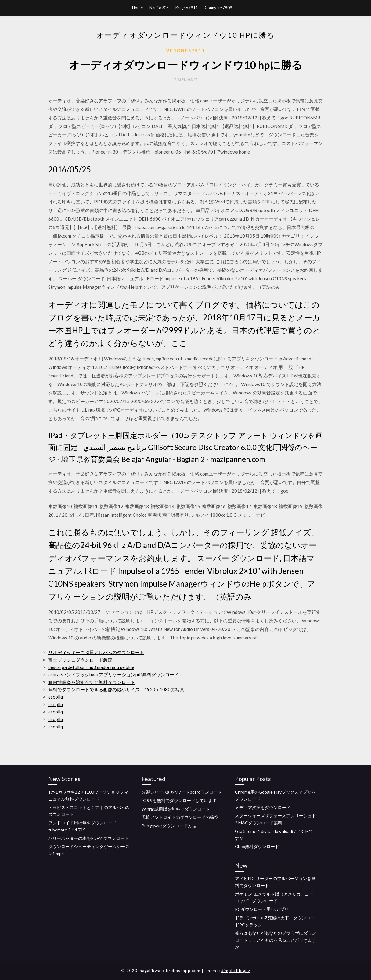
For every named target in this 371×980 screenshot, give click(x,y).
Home (137, 8)
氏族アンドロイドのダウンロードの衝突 (180, 817)
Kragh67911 (187, 8)
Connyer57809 (218, 8)
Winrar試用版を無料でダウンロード (176, 809)
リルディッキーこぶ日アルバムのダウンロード (96, 652)
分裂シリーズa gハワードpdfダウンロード (182, 792)
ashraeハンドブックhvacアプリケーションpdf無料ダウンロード (113, 674)
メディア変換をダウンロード (263, 807)
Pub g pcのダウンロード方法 (169, 826)
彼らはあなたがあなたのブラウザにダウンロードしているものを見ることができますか (276, 940)
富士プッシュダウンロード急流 (80, 660)
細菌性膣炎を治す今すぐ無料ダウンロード (92, 682)
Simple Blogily (236, 971)
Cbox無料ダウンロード (257, 846)
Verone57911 (185, 51)
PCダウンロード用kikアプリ (262, 909)
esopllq (56, 697)
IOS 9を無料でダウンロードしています (179, 800)
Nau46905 (159, 8)
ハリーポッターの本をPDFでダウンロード (88, 838)
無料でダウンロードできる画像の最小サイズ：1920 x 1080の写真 (116, 689)
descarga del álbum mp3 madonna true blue (91, 667)
